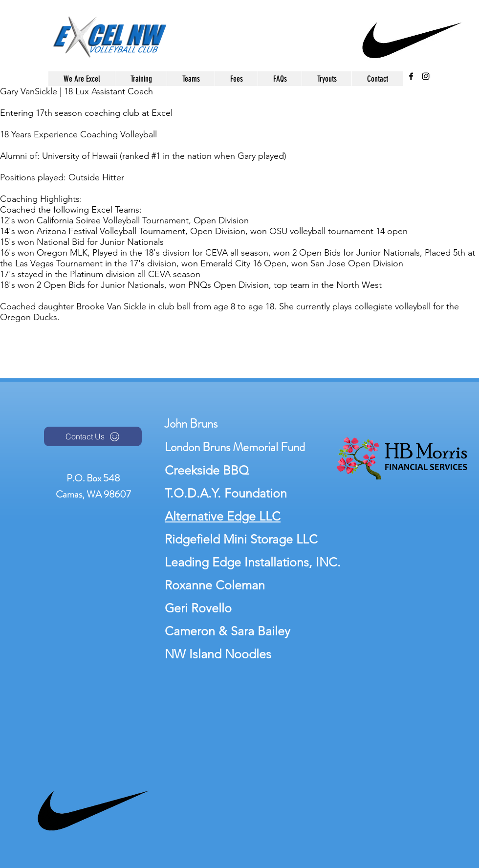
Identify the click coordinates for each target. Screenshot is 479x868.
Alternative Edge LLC (223, 516)
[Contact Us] (93, 436)
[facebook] (411, 76)
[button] (191, 79)
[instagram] (426, 76)
